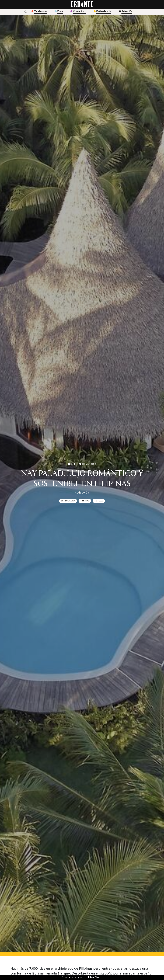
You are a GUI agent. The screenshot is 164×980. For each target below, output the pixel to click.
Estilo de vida (68, 501)
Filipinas (85, 501)
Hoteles (99, 501)
